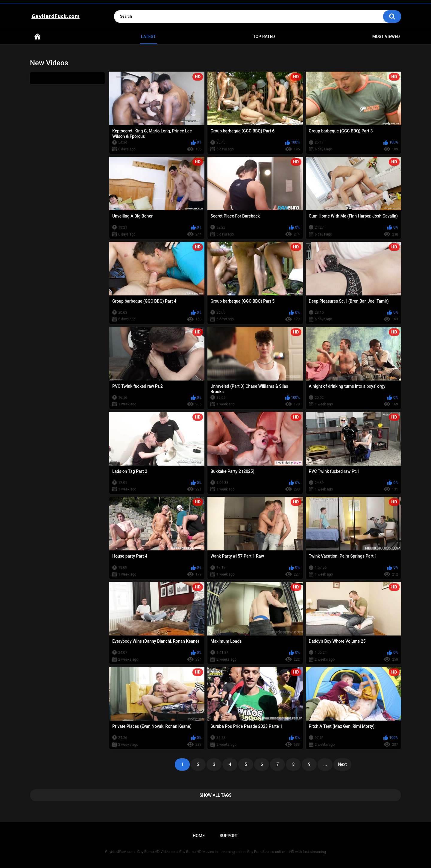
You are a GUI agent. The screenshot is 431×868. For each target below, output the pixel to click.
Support (229, 836)
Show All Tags (216, 795)
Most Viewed (386, 37)
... (325, 764)
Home (37, 37)
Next (342, 764)
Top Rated (264, 37)
